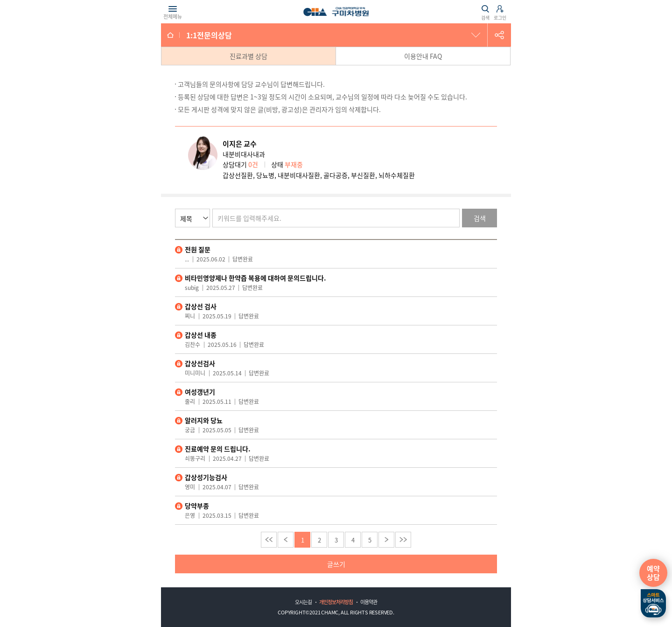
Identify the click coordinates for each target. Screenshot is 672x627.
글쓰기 (336, 564)
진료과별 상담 (248, 56)
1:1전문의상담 (209, 35)
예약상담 (653, 573)
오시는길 (303, 602)
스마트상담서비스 (653, 604)
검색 (480, 218)
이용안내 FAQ (423, 56)
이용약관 (369, 602)
